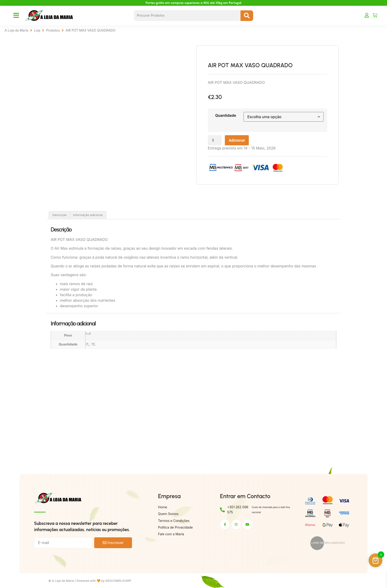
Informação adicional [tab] (88, 215)
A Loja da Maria (16, 30)
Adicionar (256, 141)
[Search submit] (247, 16)
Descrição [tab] (60, 215)
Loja (37, 30)
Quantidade (241, 115)
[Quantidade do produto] (231, 141)
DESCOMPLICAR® (118, 581)
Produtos (53, 30)
